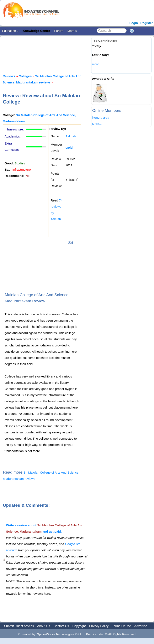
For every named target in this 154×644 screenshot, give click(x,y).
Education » (10, 31)
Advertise (141, 626)
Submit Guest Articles (19, 626)
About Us (44, 626)
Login (134, 23)
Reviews (9, 76)
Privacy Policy (99, 626)
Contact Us (61, 626)
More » (72, 31)
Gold (69, 148)
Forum (59, 31)
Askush (71, 136)
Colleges (25, 76)
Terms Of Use (122, 626)
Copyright (79, 626)
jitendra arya (101, 118)
